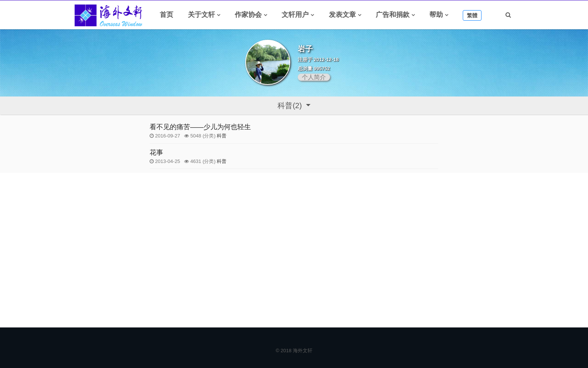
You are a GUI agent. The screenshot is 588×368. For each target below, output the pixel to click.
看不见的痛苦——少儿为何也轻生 (200, 127)
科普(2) (291, 106)
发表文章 (342, 15)
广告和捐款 (393, 15)
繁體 (472, 15)
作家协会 (248, 15)
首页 (166, 15)
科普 (222, 136)
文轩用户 (295, 15)
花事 (156, 152)
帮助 (436, 15)
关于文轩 (201, 15)
